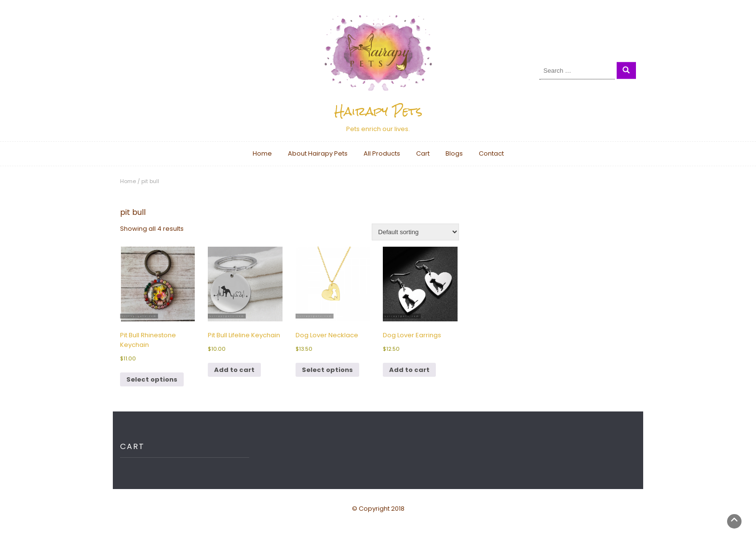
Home (262, 153)
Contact (491, 153)
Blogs (454, 153)
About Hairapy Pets (318, 153)
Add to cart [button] (234, 370)
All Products (382, 153)
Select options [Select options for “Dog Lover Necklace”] (327, 370)
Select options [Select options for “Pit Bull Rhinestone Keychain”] (152, 379)
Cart (423, 153)
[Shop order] (415, 232)
